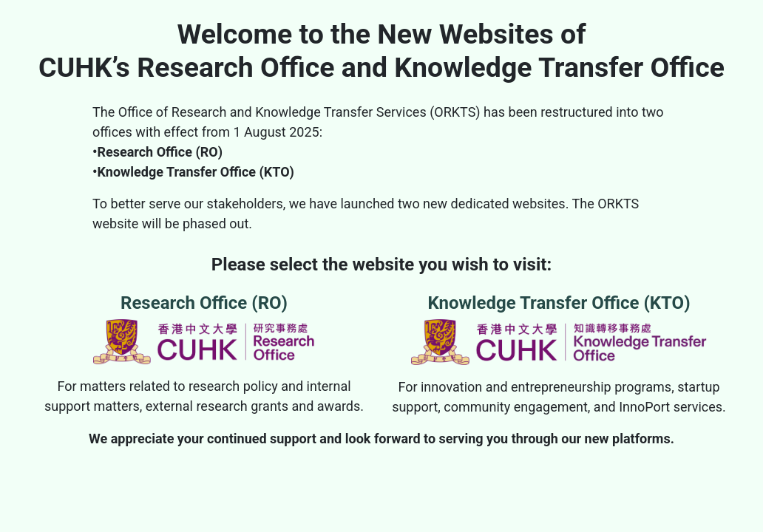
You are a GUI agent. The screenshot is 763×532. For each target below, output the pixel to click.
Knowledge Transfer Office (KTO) (559, 329)
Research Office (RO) (204, 328)
